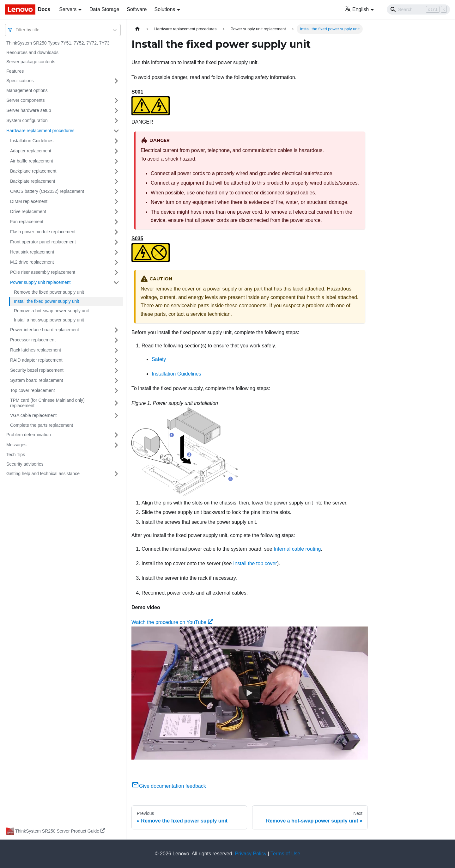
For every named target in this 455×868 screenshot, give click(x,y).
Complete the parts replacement (42, 425)
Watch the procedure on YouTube (172, 622)
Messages (16, 445)
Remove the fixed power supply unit (49, 292)
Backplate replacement (33, 181)
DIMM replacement (29, 201)
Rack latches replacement (36, 350)
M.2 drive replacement (32, 262)
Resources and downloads (32, 52)
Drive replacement (28, 211)
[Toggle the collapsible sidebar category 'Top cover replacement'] (116, 391)
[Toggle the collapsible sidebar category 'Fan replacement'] (116, 222)
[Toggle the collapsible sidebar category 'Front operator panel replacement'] (116, 242)
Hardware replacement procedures (40, 131)
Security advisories (25, 464)
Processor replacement (33, 340)
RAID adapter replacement (36, 360)
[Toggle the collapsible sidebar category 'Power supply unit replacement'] (116, 283)
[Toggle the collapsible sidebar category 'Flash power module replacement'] (116, 232)
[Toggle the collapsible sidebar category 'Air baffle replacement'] (116, 161)
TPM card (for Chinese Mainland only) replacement (47, 403)
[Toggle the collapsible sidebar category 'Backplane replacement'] (116, 171)
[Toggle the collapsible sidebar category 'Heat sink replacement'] (116, 252)
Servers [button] (68, 9)
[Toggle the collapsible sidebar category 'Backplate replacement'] (116, 181)
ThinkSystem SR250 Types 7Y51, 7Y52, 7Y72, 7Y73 (58, 43)
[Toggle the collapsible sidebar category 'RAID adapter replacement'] (116, 360)
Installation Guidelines (32, 141)
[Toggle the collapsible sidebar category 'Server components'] (116, 101)
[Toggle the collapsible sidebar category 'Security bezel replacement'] (116, 370)
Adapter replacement (31, 151)
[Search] (418, 9)
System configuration (27, 120)
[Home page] (137, 29)
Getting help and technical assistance (43, 474)
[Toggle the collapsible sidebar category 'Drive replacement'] (116, 212)
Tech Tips (16, 455)
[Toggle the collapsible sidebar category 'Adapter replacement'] (116, 151)
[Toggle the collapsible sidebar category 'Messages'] (116, 445)
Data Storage (104, 9)
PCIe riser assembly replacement (43, 272)
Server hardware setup (29, 110)
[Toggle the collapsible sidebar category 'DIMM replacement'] (116, 202)
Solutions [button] (165, 9)
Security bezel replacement (37, 370)
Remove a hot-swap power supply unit (51, 311)
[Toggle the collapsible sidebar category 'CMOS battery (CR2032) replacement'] (116, 192)
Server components (25, 100)
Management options (27, 90)
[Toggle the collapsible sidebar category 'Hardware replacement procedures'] (116, 131)
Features (15, 71)
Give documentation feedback (169, 786)
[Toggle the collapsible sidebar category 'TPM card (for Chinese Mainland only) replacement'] (116, 403)
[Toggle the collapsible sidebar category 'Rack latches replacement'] (116, 350)
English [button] (357, 9)
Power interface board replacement (45, 330)
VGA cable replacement (33, 415)
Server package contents (31, 62)
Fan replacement (27, 222)
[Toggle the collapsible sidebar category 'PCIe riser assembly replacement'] (116, 272)
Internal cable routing (297, 549)
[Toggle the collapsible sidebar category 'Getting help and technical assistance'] (116, 474)
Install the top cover (255, 563)
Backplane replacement (33, 171)
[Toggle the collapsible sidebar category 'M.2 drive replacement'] (116, 262)
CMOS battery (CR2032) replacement (47, 191)
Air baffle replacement (32, 161)
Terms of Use (285, 854)
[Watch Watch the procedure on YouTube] (250, 693)
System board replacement (36, 380)
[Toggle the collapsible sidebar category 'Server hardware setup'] (116, 111)
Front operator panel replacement (43, 242)
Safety (159, 359)
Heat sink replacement (32, 252)
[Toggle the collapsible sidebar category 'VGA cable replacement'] (116, 416)
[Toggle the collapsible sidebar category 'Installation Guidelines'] (116, 141)
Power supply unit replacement (40, 282)
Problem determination (29, 435)
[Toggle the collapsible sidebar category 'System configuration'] (116, 121)
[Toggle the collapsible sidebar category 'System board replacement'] (116, 381)
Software (137, 9)
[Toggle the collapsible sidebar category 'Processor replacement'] (116, 340)
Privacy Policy (251, 854)
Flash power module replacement (43, 232)
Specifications (20, 81)
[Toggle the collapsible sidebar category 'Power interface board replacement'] (116, 330)
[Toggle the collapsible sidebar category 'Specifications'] (116, 81)
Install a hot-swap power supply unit (49, 320)
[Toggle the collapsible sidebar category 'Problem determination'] (116, 435)
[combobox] (16, 30)
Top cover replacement (33, 390)
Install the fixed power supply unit (46, 301)
